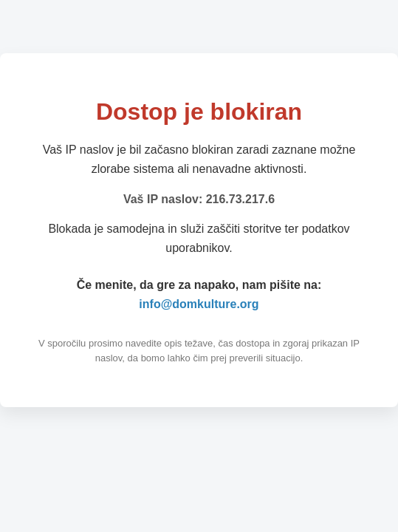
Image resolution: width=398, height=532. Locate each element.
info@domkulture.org (199, 304)
